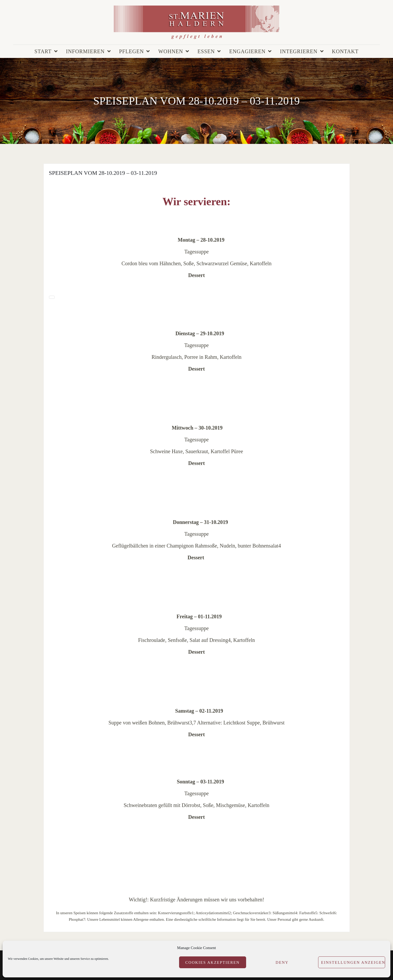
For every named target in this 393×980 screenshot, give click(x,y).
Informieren (85, 51)
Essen (206, 51)
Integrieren (299, 51)
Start (43, 51)
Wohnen (171, 51)
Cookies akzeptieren (213, 962)
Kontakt (345, 51)
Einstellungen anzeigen (353, 962)
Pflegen (132, 51)
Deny (282, 962)
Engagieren (247, 51)
